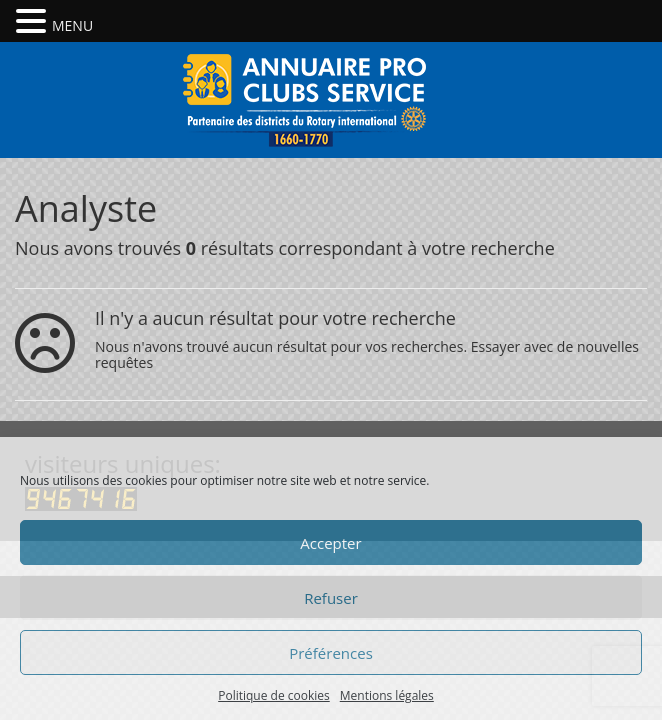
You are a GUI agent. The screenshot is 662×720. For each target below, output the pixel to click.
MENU (72, 25)
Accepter (330, 543)
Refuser (331, 598)
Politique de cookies (274, 695)
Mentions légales (387, 695)
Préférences (331, 653)
